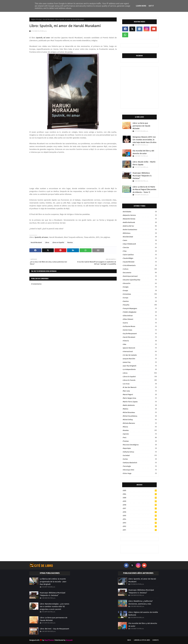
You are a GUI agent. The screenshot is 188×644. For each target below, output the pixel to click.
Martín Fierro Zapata (140, 402)
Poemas (140, 441)
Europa (140, 298)
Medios (140, 409)
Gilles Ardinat (140, 316)
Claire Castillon (140, 255)
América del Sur (140, 226)
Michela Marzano (140, 423)
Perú (140, 438)
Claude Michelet (140, 262)
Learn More (141, 6)
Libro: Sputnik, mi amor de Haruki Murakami (142, 580)
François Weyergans (140, 308)
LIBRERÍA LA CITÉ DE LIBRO (142, 640)
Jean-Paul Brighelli (140, 366)
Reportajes (140, 448)
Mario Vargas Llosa (140, 398)
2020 (140, 498)
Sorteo (140, 459)
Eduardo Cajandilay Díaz (140, 280)
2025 (140, 490)
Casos (140, 240)
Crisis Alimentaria (140, 265)
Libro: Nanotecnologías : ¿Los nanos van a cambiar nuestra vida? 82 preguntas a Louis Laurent (54, 607)
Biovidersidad (140, 237)
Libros (47, 243)
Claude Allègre (140, 258)
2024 (140, 494)
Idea (140, 344)
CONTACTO (156, 640)
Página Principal (36, 19)
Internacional (140, 351)
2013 (140, 523)
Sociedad (140, 455)
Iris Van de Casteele (140, 355)
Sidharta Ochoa (140, 452)
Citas (140, 251)
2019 (140, 501)
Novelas (70, 243)
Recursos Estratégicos (140, 445)
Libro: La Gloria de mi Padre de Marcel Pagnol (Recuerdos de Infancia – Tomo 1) (144, 190)
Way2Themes (49, 640)
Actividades (140, 212)
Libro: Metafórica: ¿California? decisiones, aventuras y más (141, 602)
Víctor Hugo (140, 473)
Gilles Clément (140, 319)
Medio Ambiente (140, 405)
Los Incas (140, 384)
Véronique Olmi (140, 470)
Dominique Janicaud (140, 276)
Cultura (140, 269)
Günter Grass (140, 330)
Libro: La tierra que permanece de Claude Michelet (141, 126)
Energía (140, 287)
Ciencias (140, 247)
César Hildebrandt (140, 244)
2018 (140, 505)
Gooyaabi (69, 640)
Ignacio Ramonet (140, 348)
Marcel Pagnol (140, 394)
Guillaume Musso (140, 326)
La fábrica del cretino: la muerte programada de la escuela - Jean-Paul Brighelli (53, 582)
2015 (140, 516)
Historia (140, 341)
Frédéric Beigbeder (140, 312)
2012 (140, 526)
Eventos (140, 301)
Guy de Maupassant (140, 334)
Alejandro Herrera (140, 215)
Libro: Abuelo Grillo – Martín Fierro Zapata (144, 163)
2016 (140, 512)
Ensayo (140, 291)
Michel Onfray (140, 420)
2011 (140, 530)
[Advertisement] (73, 170)
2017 (140, 508)
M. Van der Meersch (140, 387)
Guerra (140, 323)
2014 (140, 519)
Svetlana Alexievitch (140, 463)
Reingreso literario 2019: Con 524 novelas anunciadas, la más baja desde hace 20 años (144, 140)
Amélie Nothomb (140, 222)
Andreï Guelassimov (140, 230)
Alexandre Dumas (140, 219)
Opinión (140, 434)
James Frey (140, 362)
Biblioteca (140, 233)
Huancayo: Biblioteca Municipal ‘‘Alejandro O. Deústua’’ (142, 176)
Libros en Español (58, 243)
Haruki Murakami (48, 19)
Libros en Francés (140, 380)
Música (140, 427)
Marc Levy (140, 391)
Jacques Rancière (140, 359)
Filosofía (140, 305)
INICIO (129, 640)
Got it (151, 6)
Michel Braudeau (140, 412)
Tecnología (140, 466)
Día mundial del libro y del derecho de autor (143, 152)
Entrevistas (140, 294)
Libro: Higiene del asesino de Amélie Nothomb (143, 614)
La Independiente (140, 369)
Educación (140, 283)
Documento (140, 273)
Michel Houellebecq (140, 416)
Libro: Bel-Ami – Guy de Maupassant (54, 629)
